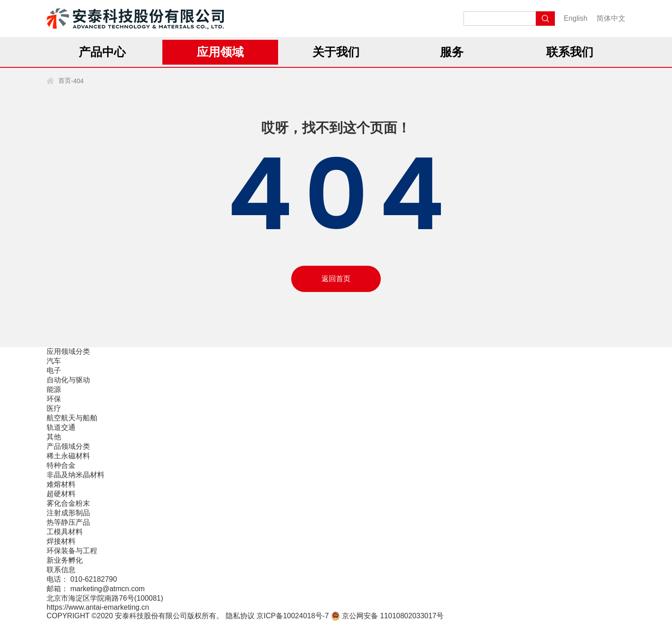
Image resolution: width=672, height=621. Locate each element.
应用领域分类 (68, 351)
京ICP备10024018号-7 (293, 616)
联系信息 (61, 570)
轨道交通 (61, 427)
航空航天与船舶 (72, 418)
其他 (54, 437)
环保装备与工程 (72, 551)
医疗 (54, 408)
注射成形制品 (68, 513)
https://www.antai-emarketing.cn (98, 607)
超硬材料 (61, 494)
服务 (452, 52)
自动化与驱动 (68, 380)
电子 (54, 370)
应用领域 (220, 52)
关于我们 (336, 52)
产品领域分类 (68, 446)
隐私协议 (240, 616)
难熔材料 (61, 484)
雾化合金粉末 (68, 503)
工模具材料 (65, 532)
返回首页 (336, 279)
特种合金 (61, 465)
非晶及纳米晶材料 (76, 475)
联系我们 (570, 52)
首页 (65, 80)
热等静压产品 (68, 522)
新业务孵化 (65, 560)
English (576, 18)
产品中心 (102, 52)
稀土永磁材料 (68, 456)
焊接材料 (61, 541)
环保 (54, 399)
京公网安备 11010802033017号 (387, 616)
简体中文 (611, 18)
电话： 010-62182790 (82, 579)
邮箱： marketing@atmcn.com (96, 589)
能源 (54, 389)
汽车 (54, 361)
